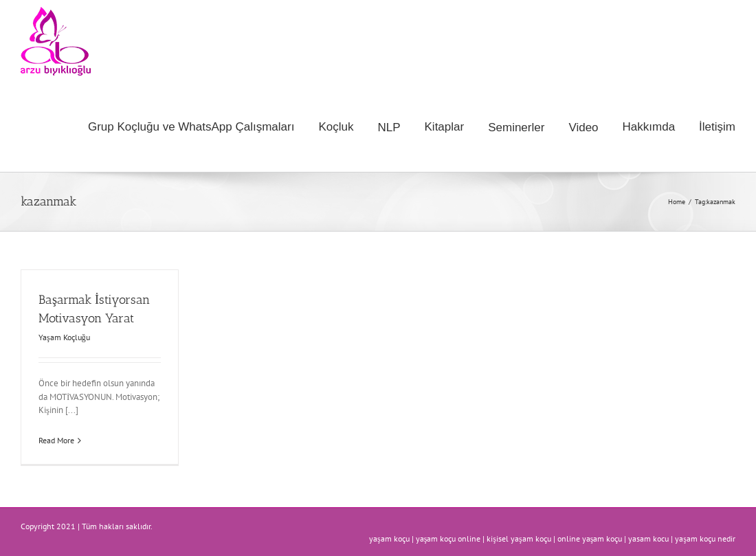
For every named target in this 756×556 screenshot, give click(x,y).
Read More (56, 440)
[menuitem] (203, 127)
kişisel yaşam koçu (519, 538)
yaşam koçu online (448, 538)
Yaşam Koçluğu (64, 337)
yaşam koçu (389, 538)
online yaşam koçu (590, 538)
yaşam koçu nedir (705, 538)
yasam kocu (648, 538)
